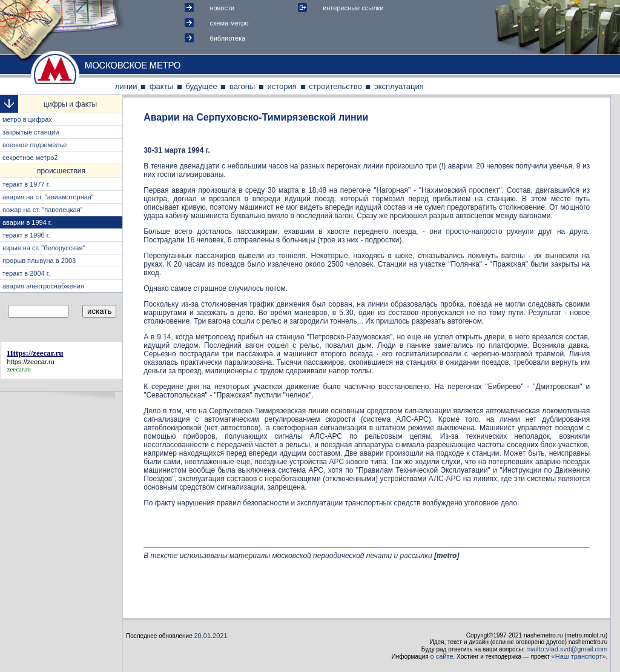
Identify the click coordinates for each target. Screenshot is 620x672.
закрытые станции (31, 132)
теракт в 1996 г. (26, 235)
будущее (201, 86)
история (282, 86)
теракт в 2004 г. (26, 273)
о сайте (442, 656)
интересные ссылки (353, 8)
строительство (335, 86)
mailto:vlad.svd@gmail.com (567, 649)
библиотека (227, 38)
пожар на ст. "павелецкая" (43, 210)
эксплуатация (399, 86)
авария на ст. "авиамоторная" (48, 197)
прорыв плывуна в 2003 (39, 261)
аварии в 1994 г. (27, 222)
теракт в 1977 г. (26, 184)
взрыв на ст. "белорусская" (44, 248)
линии (126, 86)
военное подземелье (35, 145)
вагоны (242, 86)
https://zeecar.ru (31, 362)
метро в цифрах (27, 119)
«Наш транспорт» (579, 656)
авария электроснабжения (43, 286)
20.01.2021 (211, 636)
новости (222, 8)
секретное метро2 (30, 158)
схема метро (229, 23)
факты (161, 86)
